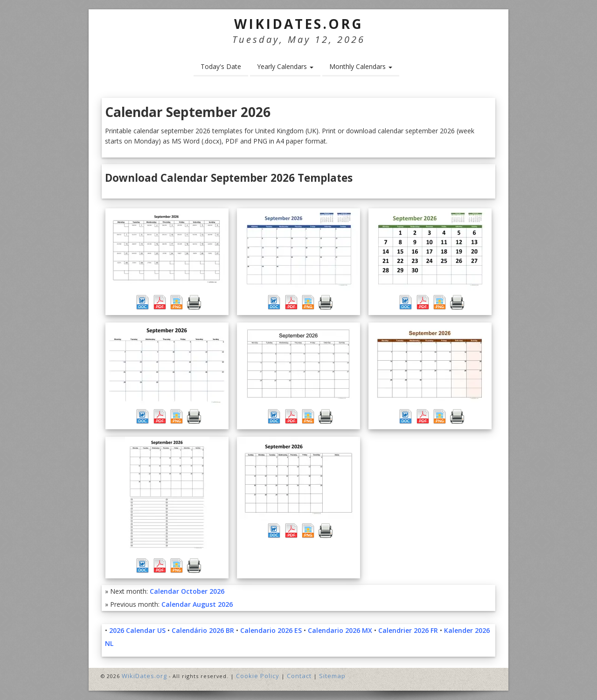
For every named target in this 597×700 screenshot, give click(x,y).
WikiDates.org (299, 24)
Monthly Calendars (361, 66)
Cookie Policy (258, 676)
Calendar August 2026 (197, 604)
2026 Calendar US (137, 630)
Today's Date (221, 66)
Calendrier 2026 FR (408, 630)
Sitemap (332, 676)
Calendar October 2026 (187, 591)
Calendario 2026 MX (340, 630)
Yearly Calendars (285, 66)
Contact (299, 676)
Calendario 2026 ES (271, 630)
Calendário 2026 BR (203, 630)
